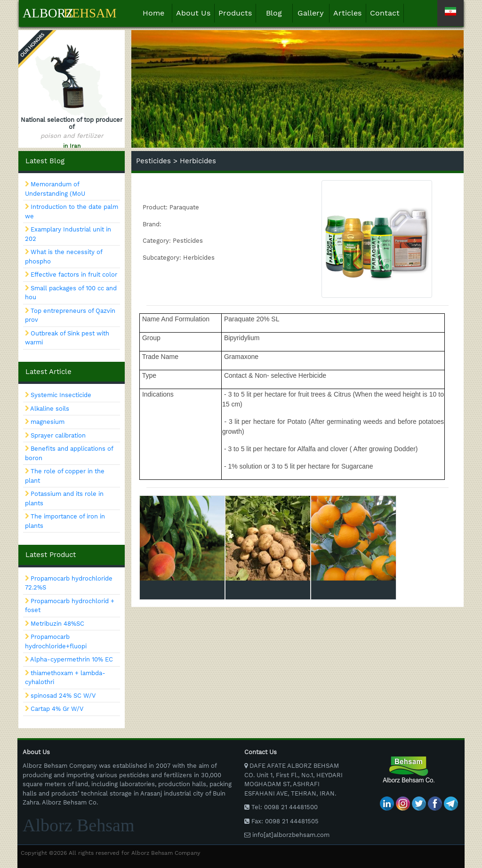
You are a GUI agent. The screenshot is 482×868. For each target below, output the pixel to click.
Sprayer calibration (58, 435)
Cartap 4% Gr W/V (57, 709)
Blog (274, 13)
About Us (193, 13)
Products (235, 13)
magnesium (48, 422)
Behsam (90, 13)
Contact (385, 13)
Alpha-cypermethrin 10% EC (72, 659)
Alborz (48, 13)
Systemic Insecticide (61, 395)
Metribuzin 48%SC (57, 624)
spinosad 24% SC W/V (63, 696)
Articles (347, 13)
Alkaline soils (50, 409)
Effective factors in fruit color (74, 275)
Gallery (311, 13)
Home (157, 12)
